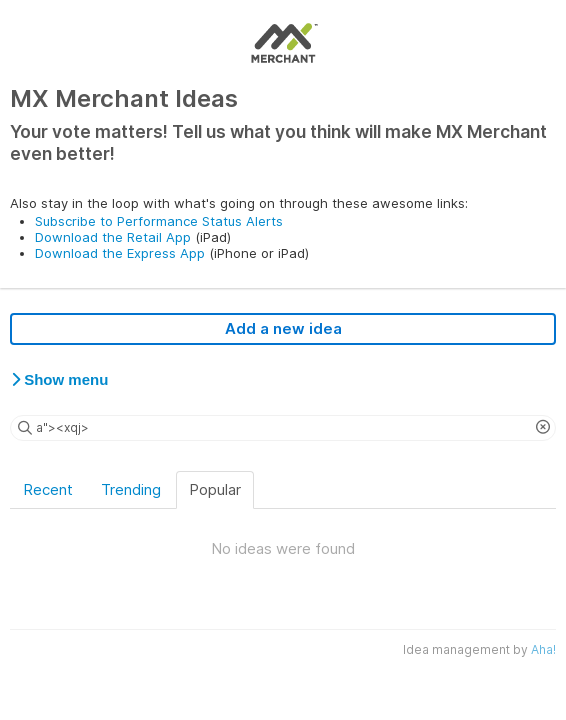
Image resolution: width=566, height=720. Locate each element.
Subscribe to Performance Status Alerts (159, 221)
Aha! (543, 649)
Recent (48, 489)
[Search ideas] (283, 428)
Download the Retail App (113, 237)
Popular (215, 489)
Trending (131, 489)
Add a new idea (283, 328)
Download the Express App (120, 253)
